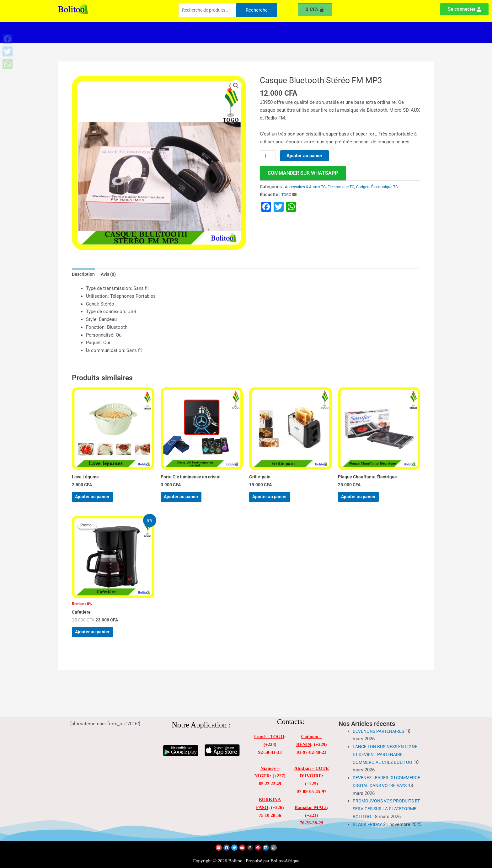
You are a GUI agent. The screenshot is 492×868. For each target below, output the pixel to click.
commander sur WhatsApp (303, 173)
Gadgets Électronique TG (391, 187)
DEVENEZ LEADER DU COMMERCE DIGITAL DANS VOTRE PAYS (382, 773)
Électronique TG (350, 187)
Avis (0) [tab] (110, 275)
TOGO (290, 195)
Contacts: (291, 709)
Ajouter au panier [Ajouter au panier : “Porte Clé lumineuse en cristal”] (188, 502)
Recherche (257, 11)
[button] (186, 32)
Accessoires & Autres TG (309, 187)
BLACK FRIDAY (368, 819)
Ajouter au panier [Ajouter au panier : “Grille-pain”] (277, 502)
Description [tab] (84, 275)
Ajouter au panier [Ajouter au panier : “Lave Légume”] (99, 502)
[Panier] (315, 10)
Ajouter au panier (306, 156)
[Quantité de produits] (268, 156)
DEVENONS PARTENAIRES (381, 719)
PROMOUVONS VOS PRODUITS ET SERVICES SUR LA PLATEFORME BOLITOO (385, 796)
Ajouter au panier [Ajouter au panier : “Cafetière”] (99, 644)
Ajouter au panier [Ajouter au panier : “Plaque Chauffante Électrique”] (365, 502)
